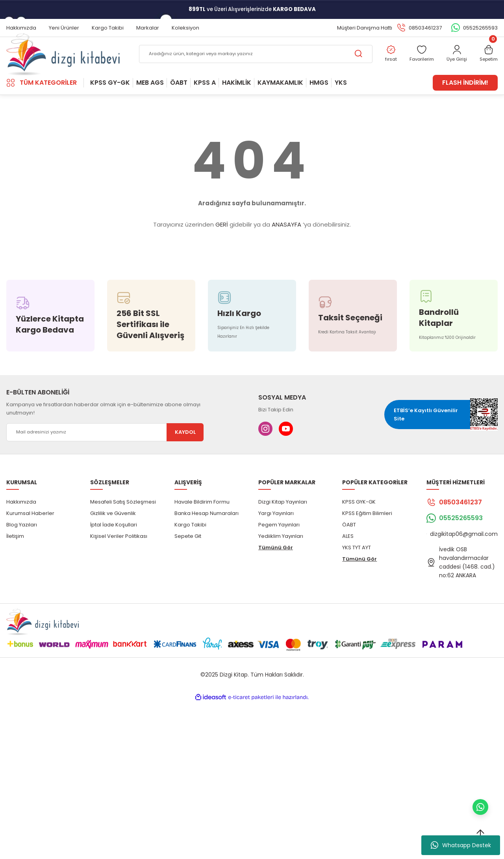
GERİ (222, 246)
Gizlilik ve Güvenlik (113, 535)
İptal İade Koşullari (114, 546)
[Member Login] (452, 66)
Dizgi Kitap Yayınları (283, 523)
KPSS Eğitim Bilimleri (367, 535)
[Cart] (487, 66)
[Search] (247, 65)
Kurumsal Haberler (30, 535)
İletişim (15, 557)
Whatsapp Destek (461, 845)
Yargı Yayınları (276, 535)
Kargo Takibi (190, 546)
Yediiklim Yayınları (281, 557)
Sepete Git (188, 557)
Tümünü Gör (276, 569)
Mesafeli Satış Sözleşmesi (123, 523)
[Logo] (63, 65)
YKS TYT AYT (357, 569)
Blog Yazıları (22, 546)
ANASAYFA (286, 246)
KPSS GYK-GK (359, 523)
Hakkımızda (21, 523)
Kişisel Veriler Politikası (119, 557)
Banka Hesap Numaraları (207, 535)
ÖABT (349, 546)
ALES (348, 557)
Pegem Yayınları (279, 546)
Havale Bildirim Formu (202, 523)
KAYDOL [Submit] (185, 454)
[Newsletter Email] (105, 454)
